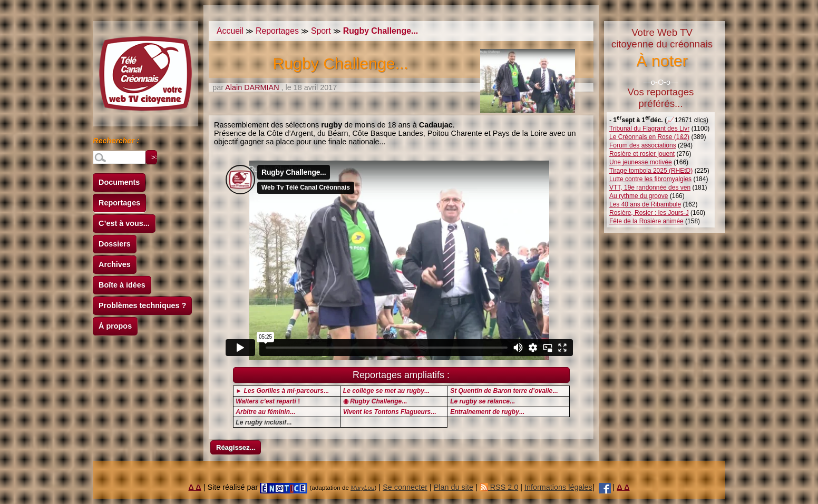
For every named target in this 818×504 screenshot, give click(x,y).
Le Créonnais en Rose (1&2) (649, 137)
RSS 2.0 (499, 487)
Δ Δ (195, 487)
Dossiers (115, 244)
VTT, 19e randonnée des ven (650, 187)
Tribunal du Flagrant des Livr (649, 129)
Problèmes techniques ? (142, 305)
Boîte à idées (122, 285)
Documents (119, 182)
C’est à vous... (124, 223)
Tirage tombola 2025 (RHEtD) (651, 171)
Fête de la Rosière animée (646, 221)
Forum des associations (643, 145)
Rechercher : (116, 142)
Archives (115, 264)
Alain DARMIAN (252, 87)
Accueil (230, 31)
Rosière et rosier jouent (642, 154)
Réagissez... (236, 447)
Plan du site (454, 487)
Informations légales (558, 487)
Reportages (119, 203)
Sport (321, 31)
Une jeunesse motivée (641, 162)
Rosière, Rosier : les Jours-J (649, 213)
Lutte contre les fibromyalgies (650, 179)
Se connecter (405, 487)
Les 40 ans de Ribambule (645, 204)
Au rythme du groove (639, 196)
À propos (115, 326)
